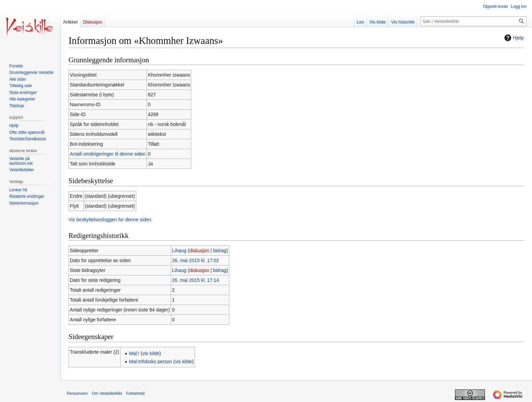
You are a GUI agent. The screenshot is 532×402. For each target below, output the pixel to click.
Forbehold (135, 393)
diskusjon (199, 251)
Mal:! (134, 353)
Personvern (77, 393)
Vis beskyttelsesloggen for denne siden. (110, 220)
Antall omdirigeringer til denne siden (108, 154)
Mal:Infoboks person (151, 361)
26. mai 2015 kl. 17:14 (196, 280)
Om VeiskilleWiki (107, 393)
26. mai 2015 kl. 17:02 (196, 260)
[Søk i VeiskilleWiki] (473, 21)
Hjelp (513, 38)
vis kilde (151, 353)
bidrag (220, 251)
